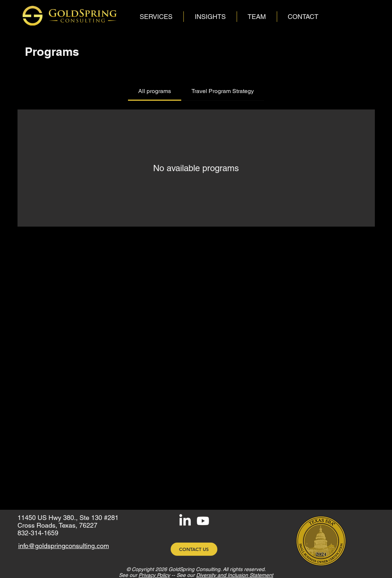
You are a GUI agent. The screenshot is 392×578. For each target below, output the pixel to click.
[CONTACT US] (194, 549)
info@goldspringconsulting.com (64, 546)
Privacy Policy (154, 575)
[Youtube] (203, 521)
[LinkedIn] (185, 521)
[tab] (155, 91)
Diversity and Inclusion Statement (235, 575)
